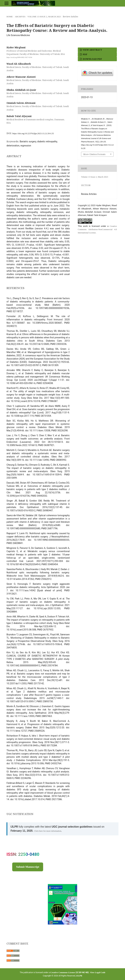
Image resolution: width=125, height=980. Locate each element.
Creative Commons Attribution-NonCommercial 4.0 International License (97, 229)
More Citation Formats (94, 154)
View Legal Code (98, 972)
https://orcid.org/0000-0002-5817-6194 (19, 57)
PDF (85, 54)
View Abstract (92, 50)
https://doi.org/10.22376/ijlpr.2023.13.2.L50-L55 (33, 133)
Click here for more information (48, 831)
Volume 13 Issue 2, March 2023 (44, 17)
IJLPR (79, 976)
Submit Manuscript (28, 867)
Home (10, 17)
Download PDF (92, 59)
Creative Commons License (63, 972)
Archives (20, 17)
